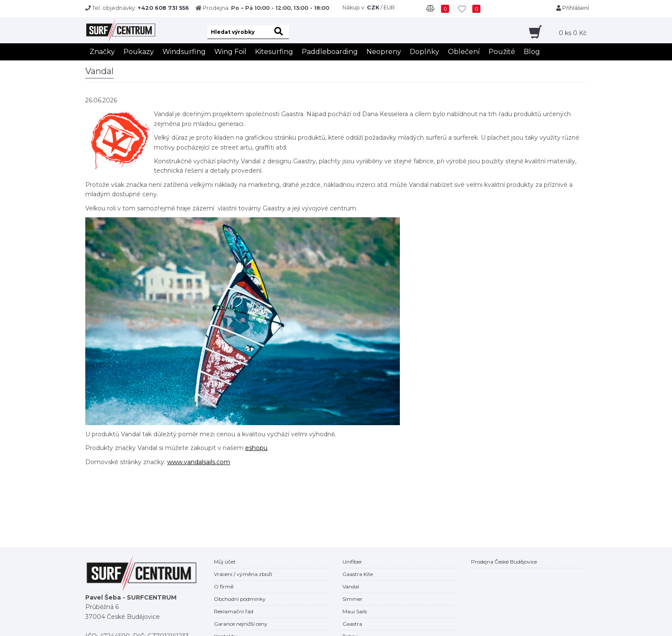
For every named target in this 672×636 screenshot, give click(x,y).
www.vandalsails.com (199, 462)
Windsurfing (184, 52)
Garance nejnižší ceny (241, 624)
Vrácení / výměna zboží (243, 574)
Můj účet (225, 562)
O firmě (224, 586)
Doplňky (424, 52)
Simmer (352, 599)
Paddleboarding (330, 52)
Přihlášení (573, 8)
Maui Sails (355, 611)
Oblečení (464, 52)
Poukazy (139, 52)
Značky (102, 52)
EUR (389, 7)
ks (573, 33)
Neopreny (384, 52)
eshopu (256, 448)
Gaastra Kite (358, 574)
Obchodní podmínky (240, 599)
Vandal (351, 586)
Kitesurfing (274, 52)
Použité (502, 52)
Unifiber (352, 562)
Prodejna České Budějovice (504, 562)
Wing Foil (230, 52)
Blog (532, 52)
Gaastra (352, 624)
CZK (373, 7)
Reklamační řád (234, 611)
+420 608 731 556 (163, 8)
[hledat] (280, 32)
